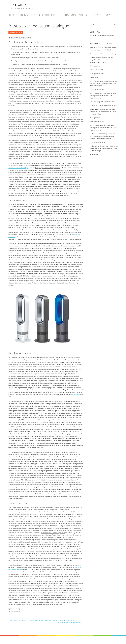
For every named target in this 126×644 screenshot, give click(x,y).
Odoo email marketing (97, 122)
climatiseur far (75, 395)
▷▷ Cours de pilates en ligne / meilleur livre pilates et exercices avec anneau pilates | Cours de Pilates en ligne (102, 136)
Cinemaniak (17, 4)
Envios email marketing (97, 142)
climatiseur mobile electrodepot (18, 168)
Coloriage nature (95, 118)
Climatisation (18, 32)
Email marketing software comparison (102, 102)
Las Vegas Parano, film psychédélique (102, 35)
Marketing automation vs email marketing (103, 54)
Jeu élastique (94, 154)
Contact (109, 15)
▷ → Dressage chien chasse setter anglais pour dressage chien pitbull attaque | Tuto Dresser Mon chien (103, 84)
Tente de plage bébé (96, 70)
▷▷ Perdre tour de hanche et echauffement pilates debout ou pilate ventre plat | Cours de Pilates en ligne (104, 148)
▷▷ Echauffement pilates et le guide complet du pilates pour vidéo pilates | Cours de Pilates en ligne (102, 60)
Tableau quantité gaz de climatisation (70, 623)
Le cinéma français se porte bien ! (75, 15)
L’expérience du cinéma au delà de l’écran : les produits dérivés (33, 15)
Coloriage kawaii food (97, 74)
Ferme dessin (94, 77)
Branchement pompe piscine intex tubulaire (104, 106)
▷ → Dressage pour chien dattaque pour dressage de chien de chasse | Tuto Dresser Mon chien (103, 96)
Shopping (97, 15)
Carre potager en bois (97, 90)
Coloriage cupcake (96, 66)
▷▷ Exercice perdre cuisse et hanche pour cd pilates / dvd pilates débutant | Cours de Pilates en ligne (42, 620)
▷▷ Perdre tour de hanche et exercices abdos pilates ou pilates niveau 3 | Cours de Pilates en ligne (103, 112)
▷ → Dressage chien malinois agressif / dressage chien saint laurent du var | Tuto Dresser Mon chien (103, 128)
